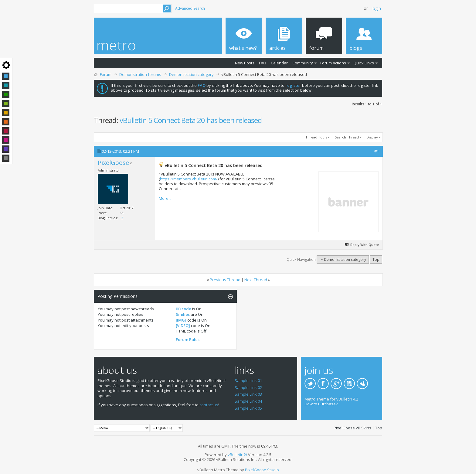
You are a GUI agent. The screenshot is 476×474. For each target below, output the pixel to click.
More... (165, 198)
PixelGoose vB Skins (352, 428)
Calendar (279, 63)
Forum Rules (188, 339)
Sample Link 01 (248, 380)
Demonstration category (191, 74)
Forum (106, 74)
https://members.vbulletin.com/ (189, 179)
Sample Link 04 (248, 401)
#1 (377, 151)
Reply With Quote (362, 245)
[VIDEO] (183, 326)
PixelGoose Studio (262, 470)
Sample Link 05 (248, 408)
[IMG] (181, 320)
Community (303, 63)
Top (376, 259)
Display (372, 137)
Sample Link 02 (248, 387)
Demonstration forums (140, 74)
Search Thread (347, 137)
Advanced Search (190, 8)
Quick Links (364, 63)
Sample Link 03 (248, 394)
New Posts (245, 63)
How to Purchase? (321, 404)
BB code (184, 309)
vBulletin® (237, 455)
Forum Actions (333, 63)
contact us (209, 405)
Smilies (183, 314)
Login (376, 8)
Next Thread (256, 280)
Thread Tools (316, 137)
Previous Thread (225, 280)
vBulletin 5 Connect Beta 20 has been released (191, 120)
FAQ (263, 63)
